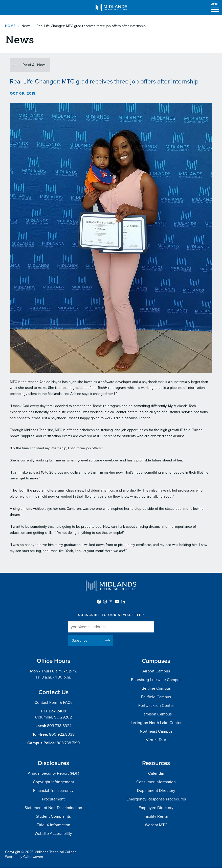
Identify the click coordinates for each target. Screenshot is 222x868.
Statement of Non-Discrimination (53, 808)
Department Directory (156, 791)
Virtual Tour (156, 740)
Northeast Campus (156, 731)
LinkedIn (123, 602)
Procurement (53, 799)
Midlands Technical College (111, 8)
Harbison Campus (156, 714)
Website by (24, 857)
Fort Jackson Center (156, 706)
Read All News (35, 65)
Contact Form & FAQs (53, 703)
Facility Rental (156, 816)
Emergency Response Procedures (156, 799)
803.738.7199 (68, 743)
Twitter (111, 602)
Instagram (105, 602)
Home (10, 26)
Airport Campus (156, 671)
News (26, 26)
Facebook (99, 602)
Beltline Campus (156, 688)
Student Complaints (53, 816)
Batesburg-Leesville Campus (156, 680)
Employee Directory (156, 808)
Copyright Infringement (53, 782)
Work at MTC (156, 825)
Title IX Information (53, 825)
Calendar (156, 773)
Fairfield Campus (156, 697)
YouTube (117, 602)
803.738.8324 (59, 726)
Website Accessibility (53, 834)
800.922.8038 (62, 734)
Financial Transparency (53, 791)
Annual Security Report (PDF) (53, 773)
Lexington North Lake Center (156, 723)
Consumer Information (156, 782)
